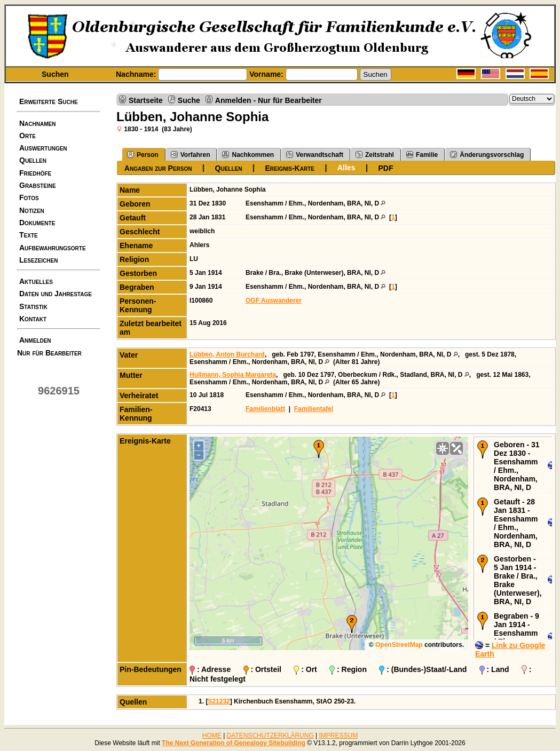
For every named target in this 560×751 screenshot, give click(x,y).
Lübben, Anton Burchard (227, 354)
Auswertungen (43, 148)
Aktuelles (36, 281)
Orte (27, 136)
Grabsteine (38, 185)
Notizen (32, 210)
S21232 (219, 701)
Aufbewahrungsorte (53, 248)
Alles (346, 168)
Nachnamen (37, 123)
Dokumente (37, 223)
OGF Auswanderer (274, 301)
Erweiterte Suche (49, 101)
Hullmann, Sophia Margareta (233, 375)
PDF (385, 168)
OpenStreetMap (399, 645)
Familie (422, 155)
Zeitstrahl (375, 155)
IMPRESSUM (339, 736)
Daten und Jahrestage (56, 294)
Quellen (33, 160)
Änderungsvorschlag (487, 155)
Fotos (29, 197)
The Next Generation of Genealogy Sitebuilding (234, 743)
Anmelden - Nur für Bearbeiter (269, 100)
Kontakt (33, 319)
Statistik (33, 306)
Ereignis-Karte (289, 168)
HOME (212, 736)
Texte (29, 235)
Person (143, 155)
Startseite (146, 100)
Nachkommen (248, 155)
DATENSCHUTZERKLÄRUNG (270, 736)
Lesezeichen (38, 260)
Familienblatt (265, 409)
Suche (189, 100)
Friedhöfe (35, 173)
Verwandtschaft (315, 155)
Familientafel (314, 409)
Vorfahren (191, 155)
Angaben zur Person (158, 168)
